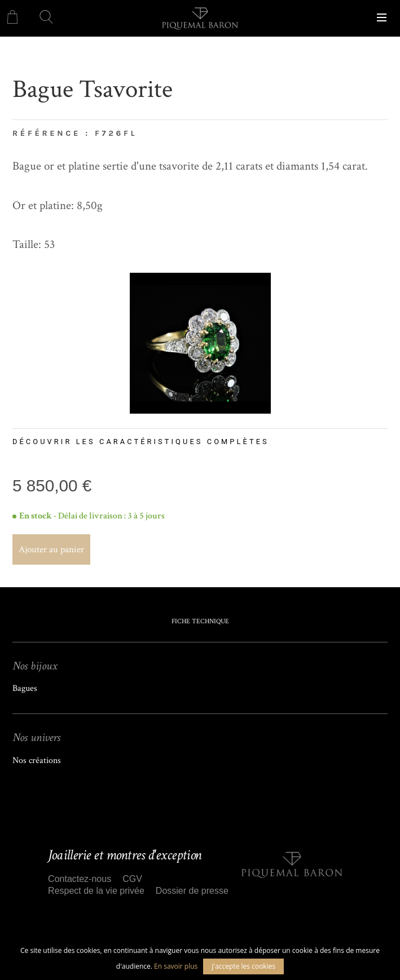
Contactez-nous (80, 879)
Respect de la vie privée (96, 891)
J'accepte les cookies (243, 966)
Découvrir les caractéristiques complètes (141, 442)
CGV (132, 879)
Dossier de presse (192, 891)
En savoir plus (176, 966)
